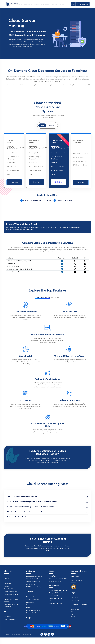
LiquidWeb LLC (75, 576)
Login (73, 4)
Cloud (19, 4)
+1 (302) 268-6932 (83, 4)
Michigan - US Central (55, 593)
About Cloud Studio (10, 589)
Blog (56, 4)
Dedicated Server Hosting (34, 576)
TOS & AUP (74, 598)
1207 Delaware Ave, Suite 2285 (59, 580)
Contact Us (61, 4)
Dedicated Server (26, 4)
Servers (52, 4)
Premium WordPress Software (35, 613)
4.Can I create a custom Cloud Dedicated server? (24, 512)
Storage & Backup (32, 597)
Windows (51, 125)
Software (29, 605)
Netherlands (59, 602)
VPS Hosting (56, 297)
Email (28, 608)
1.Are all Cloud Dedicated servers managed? (23, 496)
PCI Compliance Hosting (33, 610)
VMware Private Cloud (11, 592)
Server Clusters (31, 584)
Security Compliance (33, 600)
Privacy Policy (75, 600)
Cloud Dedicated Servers (34, 579)
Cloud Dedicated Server (11, 594)
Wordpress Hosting (39, 4)
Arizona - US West (54, 596)
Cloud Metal (8, 584)
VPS (32, 4)
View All (81, 183)
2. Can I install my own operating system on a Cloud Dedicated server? (32, 502)
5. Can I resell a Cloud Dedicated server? (21, 517)
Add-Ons (47, 4)
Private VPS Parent (10, 619)
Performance (30, 602)
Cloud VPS (7, 586)
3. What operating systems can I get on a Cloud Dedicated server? (30, 507)
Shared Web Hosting (42, 297)
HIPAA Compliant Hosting (34, 587)
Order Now (14, 182)
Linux (42, 125)
